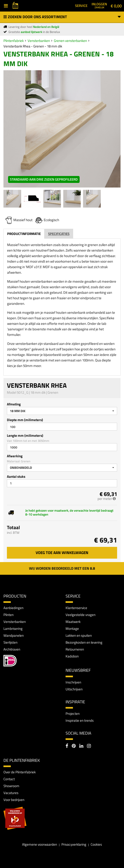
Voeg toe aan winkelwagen (62, 553)
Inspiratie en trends (80, 720)
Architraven (12, 649)
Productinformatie (24, 234)
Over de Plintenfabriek (20, 772)
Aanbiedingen (13, 608)
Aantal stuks (16, 477)
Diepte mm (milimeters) (25, 420)
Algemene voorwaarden (40, 844)
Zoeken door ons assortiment (62, 17)
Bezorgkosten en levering (84, 642)
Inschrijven (73, 682)
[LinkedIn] (81, 746)
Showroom (11, 786)
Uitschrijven (74, 689)
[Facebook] (67, 746)
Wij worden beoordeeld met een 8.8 (62, 568)
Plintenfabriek (14, 41)
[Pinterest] (74, 746)
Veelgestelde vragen (81, 615)
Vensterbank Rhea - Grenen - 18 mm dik (33, 46)
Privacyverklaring (74, 844)
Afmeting (14, 404)
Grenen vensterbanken (70, 41)
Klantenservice (76, 608)
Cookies (96, 844)
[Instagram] (89, 746)
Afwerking (15, 456)
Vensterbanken (39, 41)
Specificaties (59, 234)
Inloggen (99, 5)
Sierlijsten (10, 642)
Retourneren (75, 649)
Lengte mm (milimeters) (25, 435)
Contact (9, 779)
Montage (72, 629)
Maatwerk (73, 622)
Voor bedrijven (14, 800)
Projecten (73, 714)
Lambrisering (13, 629)
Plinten (9, 615)
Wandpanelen (14, 635)
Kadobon (72, 656)
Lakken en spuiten (79, 635)
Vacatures (11, 793)
